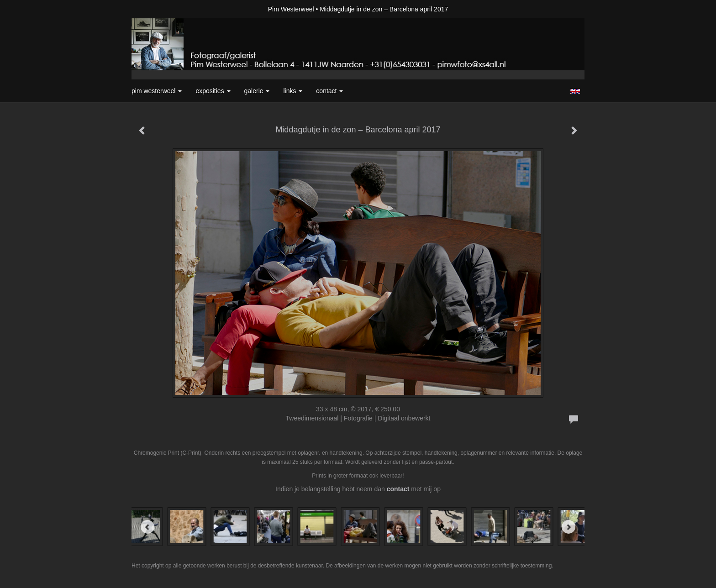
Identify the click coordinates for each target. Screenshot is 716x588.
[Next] (569, 527)
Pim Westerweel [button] (157, 91)
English (575, 91)
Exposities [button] (213, 91)
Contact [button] (329, 91)
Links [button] (293, 91)
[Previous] (147, 527)
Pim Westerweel (291, 9)
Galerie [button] (257, 91)
